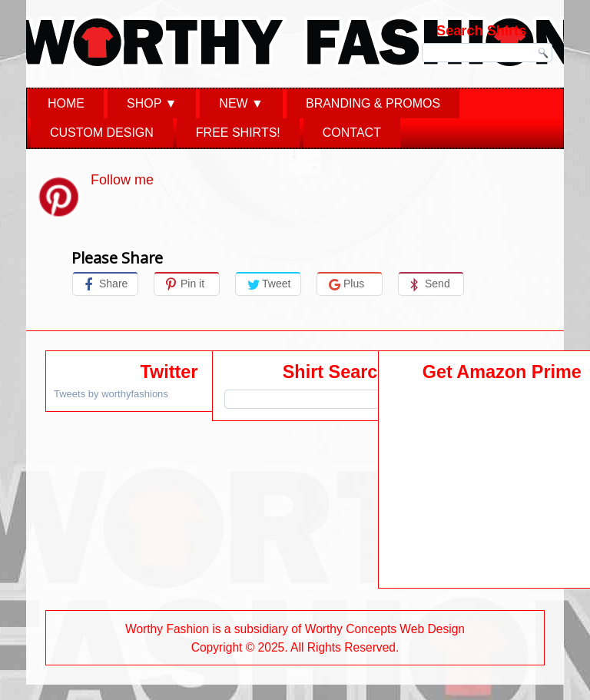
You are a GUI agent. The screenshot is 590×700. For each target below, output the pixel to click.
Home (66, 103)
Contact (352, 133)
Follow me (122, 180)
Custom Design (102, 133)
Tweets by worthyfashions (111, 394)
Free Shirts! (238, 133)
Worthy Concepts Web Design (385, 629)
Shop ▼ (152, 103)
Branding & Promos (373, 103)
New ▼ (241, 103)
